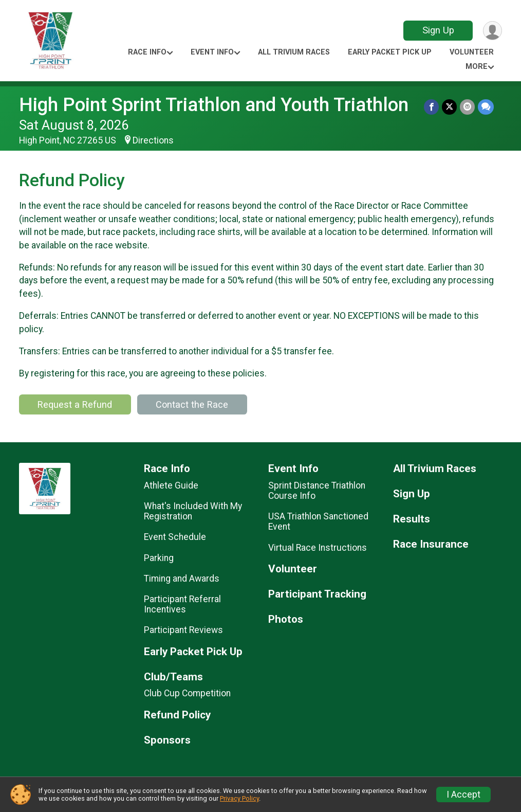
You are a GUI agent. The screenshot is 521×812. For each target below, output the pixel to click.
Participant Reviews (183, 630)
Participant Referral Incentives (182, 604)
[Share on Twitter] (449, 107)
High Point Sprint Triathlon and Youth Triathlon (214, 105)
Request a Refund (75, 404)
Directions (153, 140)
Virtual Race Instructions (318, 548)
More (477, 67)
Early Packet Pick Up (390, 52)
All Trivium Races (294, 52)
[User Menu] (492, 31)
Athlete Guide (171, 485)
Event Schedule (175, 537)
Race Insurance (431, 544)
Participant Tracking (317, 594)
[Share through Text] (486, 107)
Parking (159, 558)
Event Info (212, 52)
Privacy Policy (239, 798)
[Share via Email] (467, 107)
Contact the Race (192, 404)
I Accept (463, 795)
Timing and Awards (182, 579)
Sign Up (438, 30)
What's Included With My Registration (193, 511)
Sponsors (167, 740)
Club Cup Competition (187, 693)
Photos (286, 619)
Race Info (147, 52)
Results (412, 519)
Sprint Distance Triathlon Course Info (317, 491)
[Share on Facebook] (431, 107)
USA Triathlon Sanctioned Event (318, 521)
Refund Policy (177, 715)
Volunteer (472, 52)
